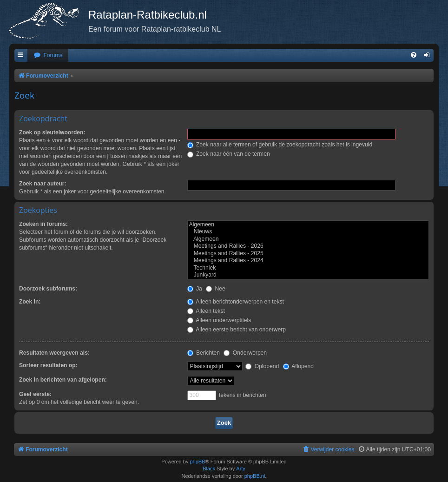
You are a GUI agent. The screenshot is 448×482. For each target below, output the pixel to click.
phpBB (197, 462)
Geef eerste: (35, 394)
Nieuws (308, 232)
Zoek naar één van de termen (229, 154)
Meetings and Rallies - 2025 (308, 254)
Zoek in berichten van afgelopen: (63, 380)
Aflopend (298, 366)
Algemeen (308, 225)
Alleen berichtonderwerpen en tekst (236, 302)
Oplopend (262, 366)
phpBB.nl (255, 476)
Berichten (204, 353)
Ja (195, 289)
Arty (241, 469)
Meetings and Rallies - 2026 (308, 246)
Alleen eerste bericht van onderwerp (237, 330)
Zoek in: (30, 302)
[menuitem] (48, 56)
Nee (216, 289)
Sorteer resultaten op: (48, 365)
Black (209, 469)
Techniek (308, 268)
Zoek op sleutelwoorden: (52, 132)
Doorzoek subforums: (48, 289)
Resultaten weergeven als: (54, 353)
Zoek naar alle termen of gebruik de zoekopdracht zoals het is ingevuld (280, 145)
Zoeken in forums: (43, 224)
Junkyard (308, 275)
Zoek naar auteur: (43, 184)
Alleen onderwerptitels (219, 320)
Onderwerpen (245, 353)
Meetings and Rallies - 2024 (308, 261)
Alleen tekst (206, 311)
